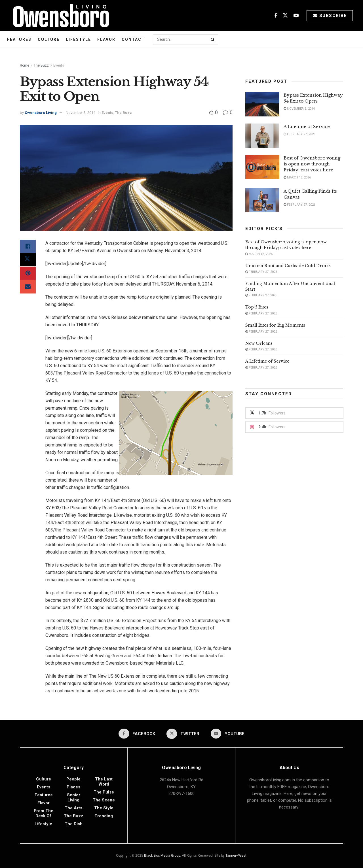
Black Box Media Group (162, 856)
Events (59, 65)
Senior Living (74, 797)
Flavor (106, 39)
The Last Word (104, 782)
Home (25, 65)
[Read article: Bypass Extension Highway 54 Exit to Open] (262, 104)
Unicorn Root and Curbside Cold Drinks (288, 266)
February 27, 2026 (299, 134)
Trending (104, 816)
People (73, 779)
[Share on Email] (28, 287)
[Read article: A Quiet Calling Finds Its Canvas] (262, 200)
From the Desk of (44, 813)
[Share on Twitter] (28, 260)
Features (19, 39)
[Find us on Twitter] (285, 16)
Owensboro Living (41, 113)
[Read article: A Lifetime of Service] (262, 136)
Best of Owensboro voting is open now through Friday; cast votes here (312, 164)
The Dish (74, 824)
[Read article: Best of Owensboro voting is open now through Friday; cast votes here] (262, 167)
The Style (104, 808)
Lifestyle (78, 39)
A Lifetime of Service (307, 126)
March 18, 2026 (297, 177)
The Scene (104, 800)
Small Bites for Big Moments (275, 325)
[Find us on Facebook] (276, 16)
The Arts (73, 808)
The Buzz (41, 65)
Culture (49, 39)
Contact (133, 39)
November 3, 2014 (81, 113)
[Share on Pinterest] (28, 274)
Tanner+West (236, 856)
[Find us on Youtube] (296, 16)
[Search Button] (213, 39)
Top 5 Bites (257, 307)
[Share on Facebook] (28, 246)
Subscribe (330, 16)
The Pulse (104, 792)
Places (73, 787)
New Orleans (259, 343)
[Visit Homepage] (59, 16)
